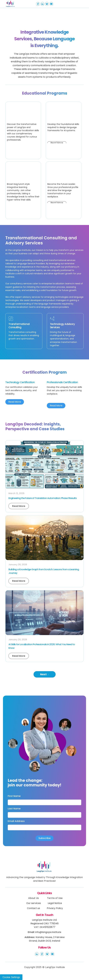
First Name (14, 796)
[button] (79, 4)
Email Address (16, 821)
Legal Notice (55, 903)
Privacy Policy (55, 908)
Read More (15, 402)
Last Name (14, 809)
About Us (34, 898)
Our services (34, 903)
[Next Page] (45, 674)
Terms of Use (55, 898)
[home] (15, 4)
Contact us (34, 908)
